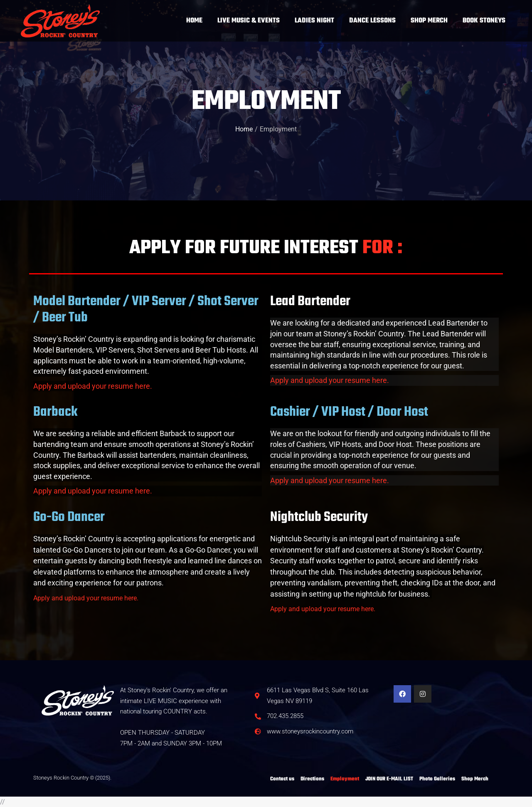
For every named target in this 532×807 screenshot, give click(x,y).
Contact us (282, 779)
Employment (345, 779)
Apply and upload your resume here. (93, 386)
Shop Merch (475, 779)
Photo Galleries (437, 779)
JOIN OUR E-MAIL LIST (389, 779)
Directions (312, 779)
